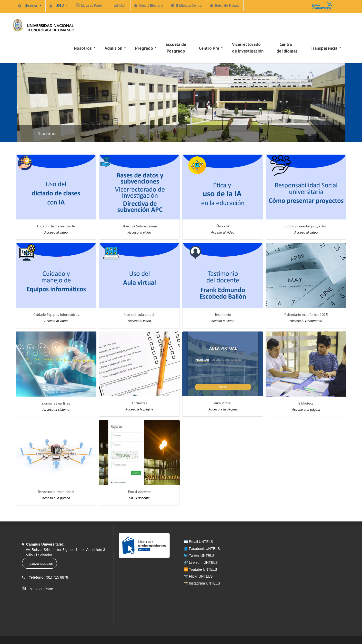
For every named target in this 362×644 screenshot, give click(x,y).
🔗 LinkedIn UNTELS (201, 562)
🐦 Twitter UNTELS (199, 556)
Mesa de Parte (40, 589)
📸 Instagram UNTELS (202, 583)
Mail (122, 6)
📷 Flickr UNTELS (198, 576)
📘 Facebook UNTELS (202, 549)
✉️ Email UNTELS (198, 542)
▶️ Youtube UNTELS (200, 569)
